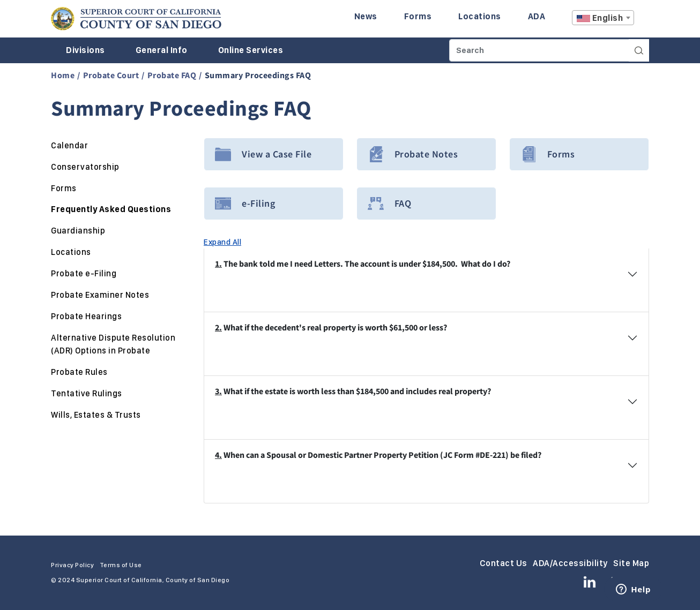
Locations (71, 252)
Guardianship (78, 231)
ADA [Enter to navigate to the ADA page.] (537, 16)
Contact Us (504, 563)
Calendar (69, 145)
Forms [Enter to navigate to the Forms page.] (418, 16)
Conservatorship (85, 167)
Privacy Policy (72, 565)
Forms (64, 188)
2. (218, 327)
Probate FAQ (172, 75)
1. (218, 263)
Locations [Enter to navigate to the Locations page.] (480, 16)
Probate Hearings (86, 316)
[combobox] (603, 18)
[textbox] (603, 18)
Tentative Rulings (87, 393)
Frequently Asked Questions (111, 209)
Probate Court (111, 75)
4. (218, 455)
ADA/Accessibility (570, 563)
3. (218, 391)
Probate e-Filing (84, 273)
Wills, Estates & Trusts (96, 415)
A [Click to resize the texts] (642, 21)
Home (63, 75)
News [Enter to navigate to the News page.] (366, 16)
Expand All (222, 242)
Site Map (631, 563)
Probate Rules (79, 372)
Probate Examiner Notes (100, 295)
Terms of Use (121, 565)
